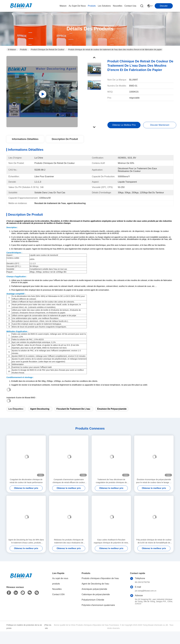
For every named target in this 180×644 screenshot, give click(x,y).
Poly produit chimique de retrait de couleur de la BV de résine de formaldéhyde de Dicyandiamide (154, 541)
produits (92, 6)
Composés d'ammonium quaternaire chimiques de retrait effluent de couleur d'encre (69, 481)
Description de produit (65, 139)
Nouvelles (57, 589)
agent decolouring (40, 409)
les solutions (104, 6)
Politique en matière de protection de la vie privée (24, 627)
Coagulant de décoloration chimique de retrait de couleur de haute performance (26, 481)
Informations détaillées (25, 139)
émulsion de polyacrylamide (112, 409)
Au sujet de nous (60, 578)
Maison (63, 6)
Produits (23, 50)
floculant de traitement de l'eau (73, 409)
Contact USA (58, 594)
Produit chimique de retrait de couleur (48, 50)
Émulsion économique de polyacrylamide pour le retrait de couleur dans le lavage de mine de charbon (154, 481)
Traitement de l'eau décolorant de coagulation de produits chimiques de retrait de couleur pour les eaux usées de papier (111, 481)
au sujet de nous (77, 6)
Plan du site (48, 627)
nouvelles (118, 6)
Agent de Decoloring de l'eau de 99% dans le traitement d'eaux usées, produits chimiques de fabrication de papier (26, 541)
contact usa (130, 6)
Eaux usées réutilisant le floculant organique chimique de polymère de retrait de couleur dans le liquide (111, 541)
